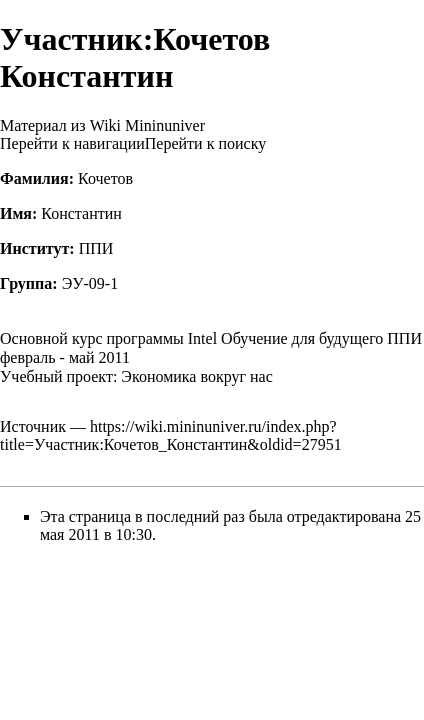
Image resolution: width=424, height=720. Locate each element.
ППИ (96, 248)
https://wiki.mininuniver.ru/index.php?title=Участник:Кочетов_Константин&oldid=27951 (171, 435)
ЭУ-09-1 (90, 283)
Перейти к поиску (205, 143)
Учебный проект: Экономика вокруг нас (136, 376)
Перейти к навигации (72, 143)
